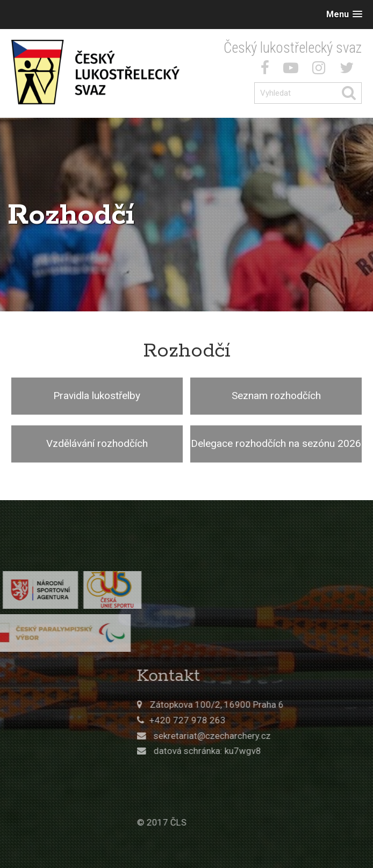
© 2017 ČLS (213, 822)
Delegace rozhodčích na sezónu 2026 (276, 443)
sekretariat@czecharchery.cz (264, 736)
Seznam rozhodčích (276, 396)
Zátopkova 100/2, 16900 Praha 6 (268, 705)
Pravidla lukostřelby (97, 396)
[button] (344, 14)
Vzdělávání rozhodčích (97, 443)
